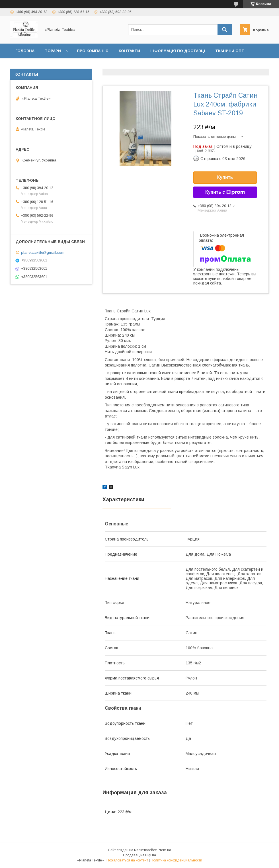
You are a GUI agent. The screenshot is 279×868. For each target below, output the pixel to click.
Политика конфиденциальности (176, 860)
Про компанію (93, 51)
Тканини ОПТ (230, 51)
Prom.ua (164, 850)
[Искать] (225, 30)
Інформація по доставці (178, 51)
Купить (225, 177)
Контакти (129, 51)
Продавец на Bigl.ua (139, 855)
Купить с (225, 192)
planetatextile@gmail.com (43, 252)
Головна (25, 51)
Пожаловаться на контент (127, 860)
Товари (53, 51)
